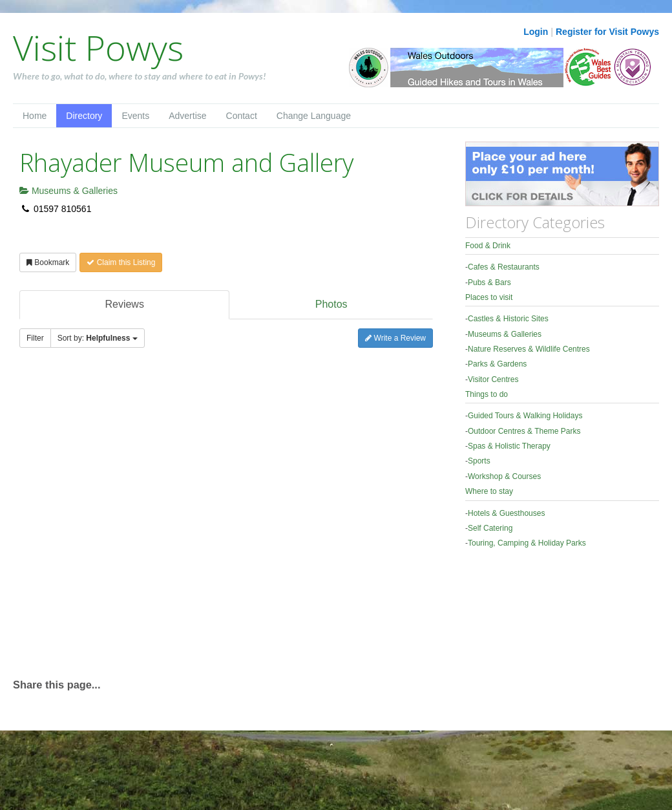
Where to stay (489, 491)
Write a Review (395, 338)
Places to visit (489, 297)
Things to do (487, 394)
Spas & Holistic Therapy (509, 446)
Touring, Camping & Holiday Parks (527, 543)
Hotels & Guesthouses (506, 513)
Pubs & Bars (489, 282)
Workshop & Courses (504, 476)
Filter (35, 338)
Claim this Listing (121, 262)
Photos (331, 304)
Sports (479, 461)
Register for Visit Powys (607, 32)
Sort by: (98, 338)
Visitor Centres (493, 379)
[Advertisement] (143, 519)
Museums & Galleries (68, 191)
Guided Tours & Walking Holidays (525, 416)
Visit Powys (98, 47)
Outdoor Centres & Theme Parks (524, 431)
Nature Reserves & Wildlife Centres (529, 349)
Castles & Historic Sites (508, 319)
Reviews (124, 304)
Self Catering (490, 528)
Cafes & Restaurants (504, 267)
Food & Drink (488, 246)
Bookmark (48, 262)
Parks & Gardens (497, 364)
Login (536, 32)
